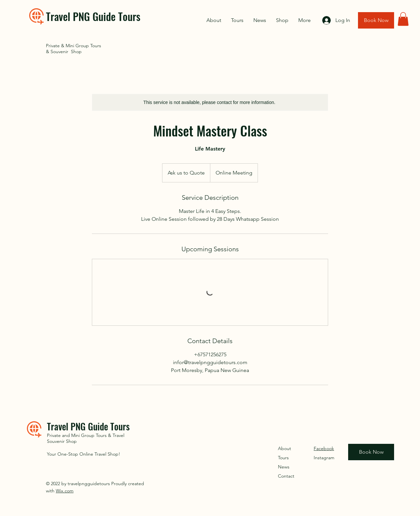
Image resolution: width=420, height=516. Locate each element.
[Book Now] (376, 20)
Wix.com (65, 491)
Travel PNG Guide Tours (93, 16)
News (284, 467)
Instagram (324, 458)
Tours (283, 458)
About (284, 448)
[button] (403, 19)
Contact (286, 476)
